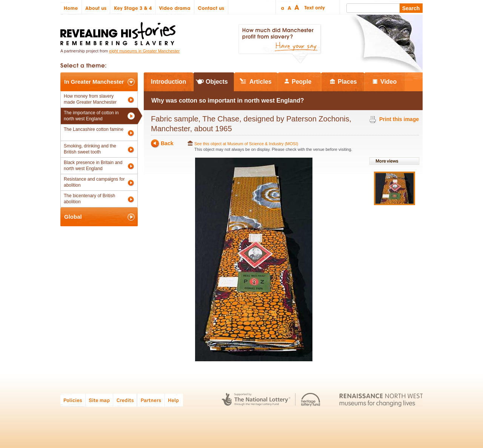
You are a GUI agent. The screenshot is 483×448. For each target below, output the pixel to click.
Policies (73, 400)
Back (167, 143)
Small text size (282, 7)
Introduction (168, 82)
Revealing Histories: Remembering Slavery (119, 31)
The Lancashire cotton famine (94, 129)
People (301, 82)
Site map (99, 400)
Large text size (297, 7)
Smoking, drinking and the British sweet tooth (90, 149)
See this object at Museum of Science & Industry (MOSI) (246, 144)
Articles (261, 82)
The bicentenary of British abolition (89, 199)
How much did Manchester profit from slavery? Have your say (280, 44)
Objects (217, 82)
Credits (125, 400)
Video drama (175, 7)
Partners (151, 400)
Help (174, 400)
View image (395, 188)
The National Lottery (256, 400)
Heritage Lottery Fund (311, 400)
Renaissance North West (381, 400)
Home (71, 7)
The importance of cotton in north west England (91, 116)
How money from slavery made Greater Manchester (90, 99)
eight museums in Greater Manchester (144, 51)
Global (73, 217)
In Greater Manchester (94, 82)
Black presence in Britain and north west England (93, 166)
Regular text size (290, 7)
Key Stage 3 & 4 (133, 7)
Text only (313, 7)
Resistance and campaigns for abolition (94, 182)
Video (388, 82)
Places (347, 82)
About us (96, 7)
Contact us (211, 7)
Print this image (399, 119)
